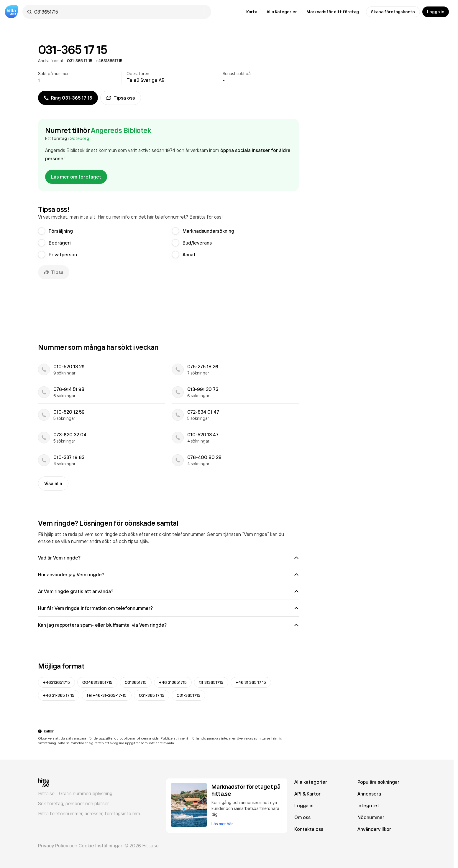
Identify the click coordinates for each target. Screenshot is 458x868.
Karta (252, 12)
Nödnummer (371, 817)
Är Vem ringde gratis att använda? (168, 591)
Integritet (368, 806)
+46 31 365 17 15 (251, 682)
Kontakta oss (309, 829)
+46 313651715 (173, 682)
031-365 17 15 (152, 695)
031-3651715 (188, 695)
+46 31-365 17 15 (59, 695)
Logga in (436, 12)
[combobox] (120, 12)
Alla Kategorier (282, 12)
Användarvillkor (374, 829)
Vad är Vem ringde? (168, 558)
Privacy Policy (53, 846)
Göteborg (79, 138)
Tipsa (54, 272)
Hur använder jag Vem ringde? (168, 575)
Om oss (302, 817)
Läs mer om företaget (76, 177)
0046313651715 (97, 682)
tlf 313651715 (211, 682)
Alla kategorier (311, 782)
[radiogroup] (168, 243)
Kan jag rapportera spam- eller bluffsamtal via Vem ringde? (168, 625)
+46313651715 (56, 682)
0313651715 (136, 682)
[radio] (42, 231)
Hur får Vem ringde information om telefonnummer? (168, 608)
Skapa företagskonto (393, 12)
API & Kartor (307, 794)
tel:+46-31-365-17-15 (107, 695)
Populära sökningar (378, 782)
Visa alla (53, 483)
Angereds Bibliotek (121, 130)
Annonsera (369, 794)
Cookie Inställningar (100, 846)
